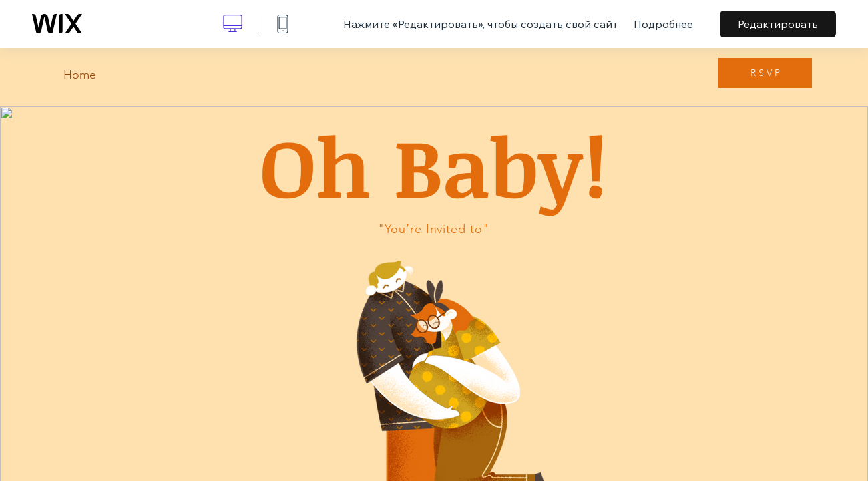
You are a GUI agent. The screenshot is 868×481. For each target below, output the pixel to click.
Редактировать (778, 24)
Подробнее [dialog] (663, 24)
